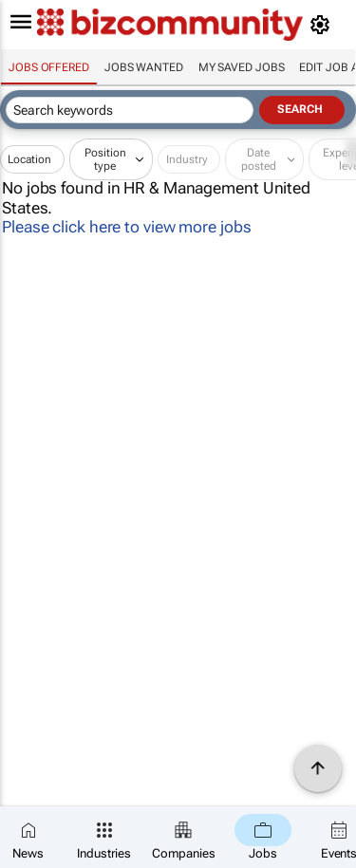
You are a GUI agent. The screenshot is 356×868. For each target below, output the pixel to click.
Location (29, 159)
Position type (105, 159)
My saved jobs (242, 67)
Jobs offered (49, 67)
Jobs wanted (144, 67)
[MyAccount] (323, 25)
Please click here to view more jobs (127, 227)
